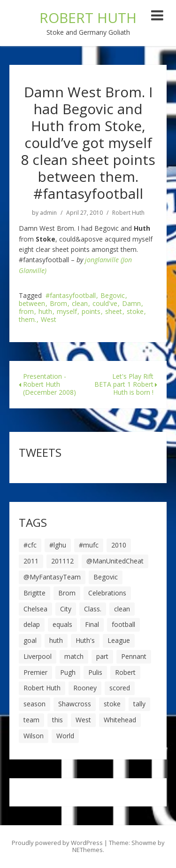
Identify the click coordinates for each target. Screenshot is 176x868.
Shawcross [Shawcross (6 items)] (75, 704)
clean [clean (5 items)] (122, 609)
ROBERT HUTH (88, 18)
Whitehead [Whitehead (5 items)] (120, 720)
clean (80, 304)
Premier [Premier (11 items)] (35, 672)
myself (67, 312)
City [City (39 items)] (66, 609)
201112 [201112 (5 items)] (62, 561)
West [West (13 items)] (83, 720)
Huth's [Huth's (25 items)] (85, 640)
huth (45, 312)
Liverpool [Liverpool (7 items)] (38, 656)
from (26, 312)
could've (105, 304)
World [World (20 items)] (65, 736)
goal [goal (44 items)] (30, 640)
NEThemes (88, 850)
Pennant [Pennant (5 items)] (134, 656)
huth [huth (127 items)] (56, 640)
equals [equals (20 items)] (62, 624)
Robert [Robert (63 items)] (125, 672)
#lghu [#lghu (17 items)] (58, 545)
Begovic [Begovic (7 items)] (106, 577)
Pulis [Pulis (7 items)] (95, 672)
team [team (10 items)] (31, 720)
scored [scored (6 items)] (120, 688)
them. (27, 320)
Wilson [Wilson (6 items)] (34, 736)
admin (48, 213)
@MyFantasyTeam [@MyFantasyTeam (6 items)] (52, 577)
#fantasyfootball (71, 296)
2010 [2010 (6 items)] (119, 545)
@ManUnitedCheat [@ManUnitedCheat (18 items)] (115, 561)
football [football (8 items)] (123, 624)
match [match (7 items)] (74, 656)
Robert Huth (128, 213)
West (49, 320)
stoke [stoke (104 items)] (112, 704)
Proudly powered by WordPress (57, 843)
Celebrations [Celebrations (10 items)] (107, 593)
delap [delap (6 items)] (32, 624)
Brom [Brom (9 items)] (67, 593)
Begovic (113, 296)
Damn (131, 304)
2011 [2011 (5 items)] (31, 561)
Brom (58, 304)
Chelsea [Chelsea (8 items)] (35, 609)
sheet (114, 312)
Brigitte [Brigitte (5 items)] (34, 593)
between (32, 304)
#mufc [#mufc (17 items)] (89, 545)
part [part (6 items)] (102, 656)
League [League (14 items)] (119, 640)
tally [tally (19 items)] (139, 704)
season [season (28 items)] (34, 704)
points (91, 312)
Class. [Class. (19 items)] (93, 609)
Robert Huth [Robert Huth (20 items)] (42, 688)
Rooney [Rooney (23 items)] (85, 688)
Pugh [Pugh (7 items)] (68, 672)
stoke (135, 312)
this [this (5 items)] (57, 720)
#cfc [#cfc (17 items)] (30, 545)
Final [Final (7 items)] (92, 624)
